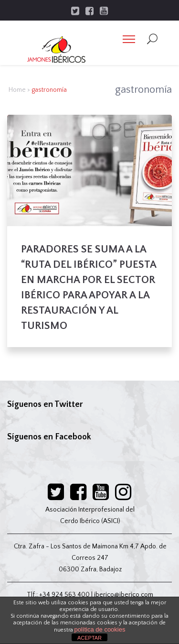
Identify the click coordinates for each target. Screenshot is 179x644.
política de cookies (100, 629)
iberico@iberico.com (124, 595)
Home (17, 90)
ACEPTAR (89, 638)
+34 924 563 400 (64, 595)
